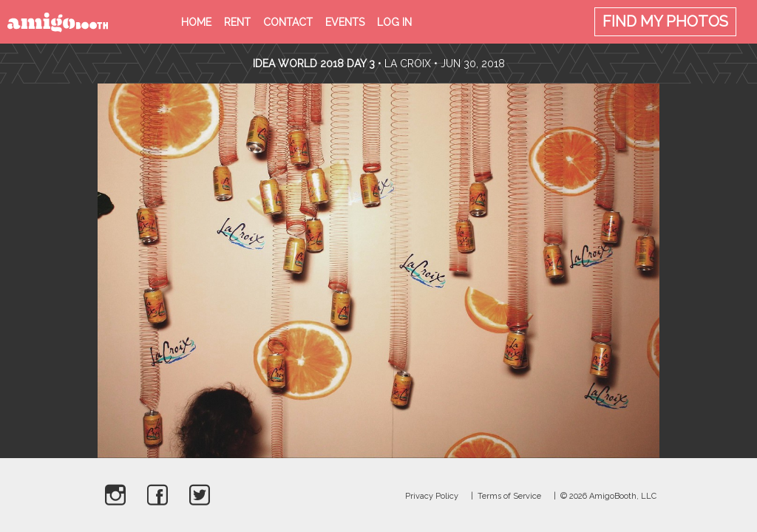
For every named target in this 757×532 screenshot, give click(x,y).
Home (196, 22)
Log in (394, 22)
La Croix (408, 64)
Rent (237, 22)
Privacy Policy (432, 496)
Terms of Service (509, 496)
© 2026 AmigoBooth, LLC (608, 496)
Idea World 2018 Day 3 (314, 64)
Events (345, 22)
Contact (288, 22)
